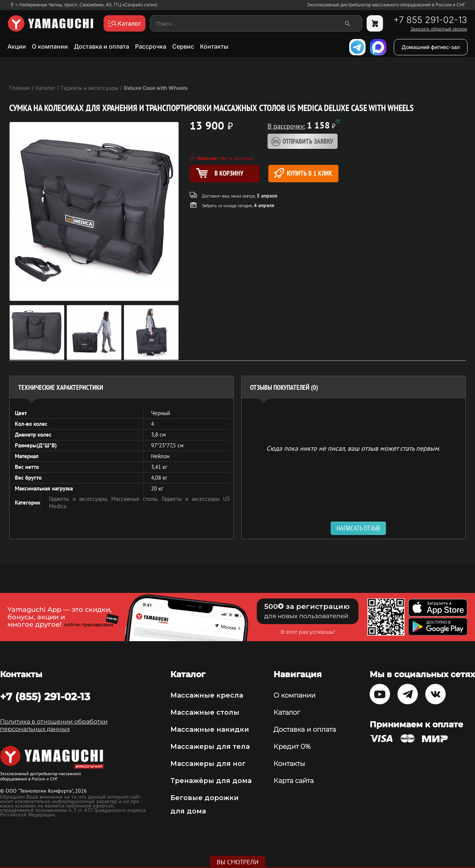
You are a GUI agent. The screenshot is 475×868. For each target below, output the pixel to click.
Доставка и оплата (101, 46)
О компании (50, 46)
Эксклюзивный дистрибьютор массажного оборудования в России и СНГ (386, 5)
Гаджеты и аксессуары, (80, 499)
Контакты (214, 46)
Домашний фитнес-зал (431, 47)
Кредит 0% (292, 747)
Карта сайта (294, 781)
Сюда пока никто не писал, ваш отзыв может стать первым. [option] (353, 448)
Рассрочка (151, 46)
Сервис (183, 46)
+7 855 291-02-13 (430, 20)
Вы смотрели (238, 862)
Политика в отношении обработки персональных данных (54, 725)
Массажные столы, (137, 499)
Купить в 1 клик (303, 173)
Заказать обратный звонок (439, 29)
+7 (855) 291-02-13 (45, 696)
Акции (17, 46)
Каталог (287, 712)
